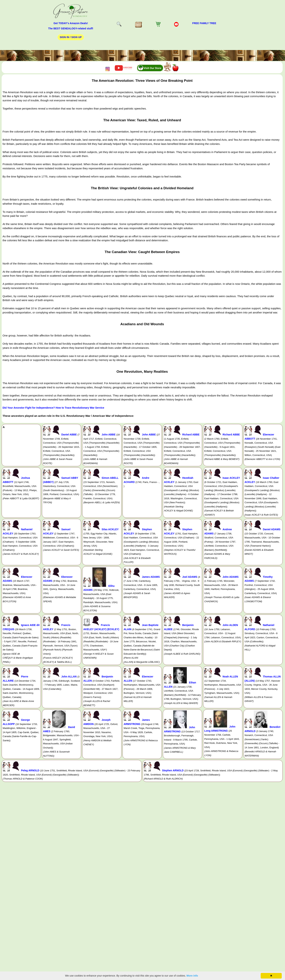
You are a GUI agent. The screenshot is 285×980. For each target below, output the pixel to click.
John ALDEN (230, 625)
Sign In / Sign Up (71, 37)
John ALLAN (69, 677)
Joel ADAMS (190, 577)
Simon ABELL (110, 478)
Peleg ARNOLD (30, 770)
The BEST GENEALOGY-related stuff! (71, 28)
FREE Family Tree (204, 23)
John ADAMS (231, 577)
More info (192, 976)
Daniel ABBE (69, 435)
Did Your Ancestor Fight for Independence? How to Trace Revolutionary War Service (53, 408)
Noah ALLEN (230, 677)
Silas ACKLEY (110, 529)
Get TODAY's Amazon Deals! (71, 23)
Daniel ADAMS (272, 529)
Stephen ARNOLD (173, 770)
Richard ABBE (191, 435)
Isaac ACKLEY (231, 478)
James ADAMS (151, 577)
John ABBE (109, 435)
